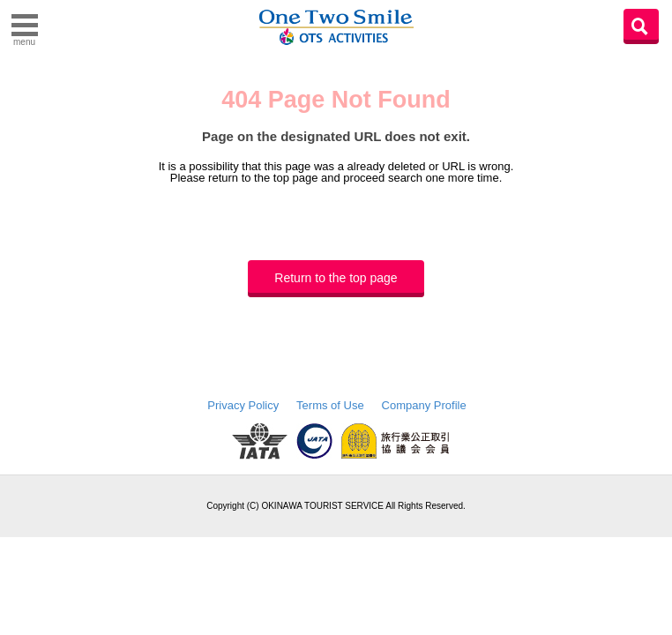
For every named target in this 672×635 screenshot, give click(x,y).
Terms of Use (330, 405)
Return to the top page (336, 278)
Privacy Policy (243, 405)
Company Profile (424, 405)
